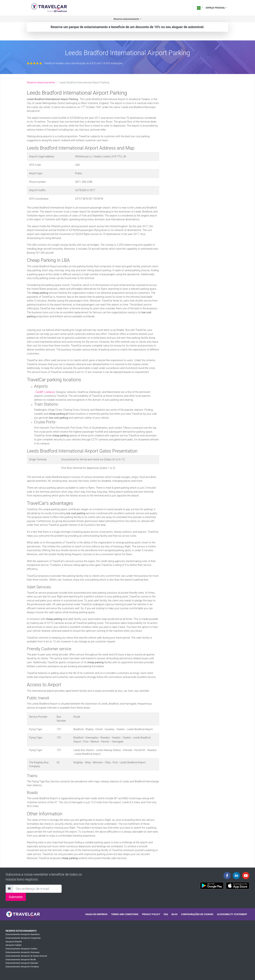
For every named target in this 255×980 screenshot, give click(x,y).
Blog (174, 914)
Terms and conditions (125, 914)
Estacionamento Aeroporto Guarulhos (23, 934)
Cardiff (39, 392)
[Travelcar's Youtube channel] (246, 876)
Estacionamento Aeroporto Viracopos (23, 952)
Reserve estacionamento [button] (127, 19)
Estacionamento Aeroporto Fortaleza (22, 967)
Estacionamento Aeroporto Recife (21, 960)
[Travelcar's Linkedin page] (236, 876)
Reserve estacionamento (41, 83)
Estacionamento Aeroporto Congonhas (23, 938)
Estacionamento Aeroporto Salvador (22, 963)
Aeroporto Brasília (14, 942)
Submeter (16, 897)
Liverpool (49, 392)
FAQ (166, 914)
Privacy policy (151, 914)
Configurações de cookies (197, 914)
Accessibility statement (232, 914)
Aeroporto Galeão (14, 945)
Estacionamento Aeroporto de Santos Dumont (26, 956)
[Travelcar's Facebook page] (227, 876)
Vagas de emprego (96, 914)
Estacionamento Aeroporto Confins (21, 949)
